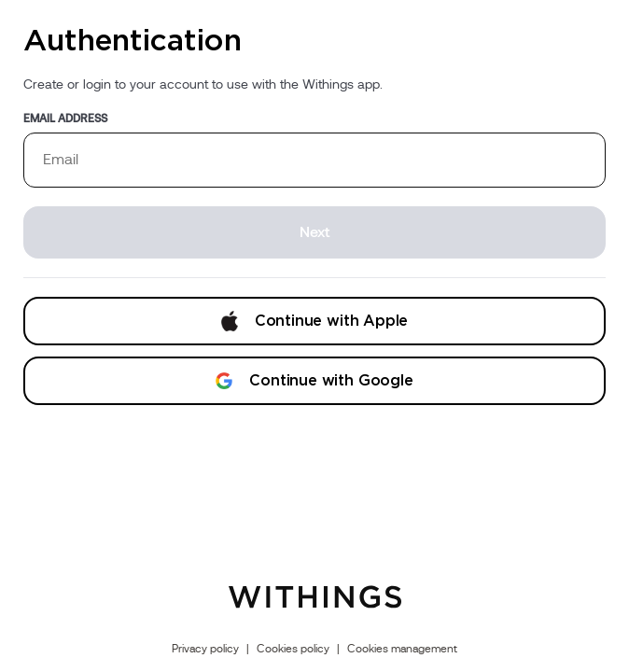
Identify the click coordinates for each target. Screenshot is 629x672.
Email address (65, 119)
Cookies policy (293, 649)
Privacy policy (205, 649)
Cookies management (402, 649)
